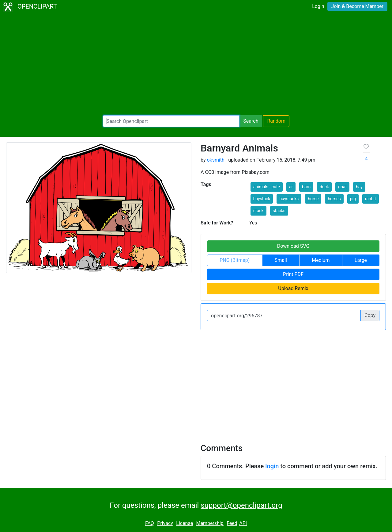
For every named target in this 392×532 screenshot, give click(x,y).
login (272, 466)
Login (318, 6)
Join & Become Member (357, 6)
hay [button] (359, 187)
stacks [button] (279, 211)
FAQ (150, 523)
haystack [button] (262, 199)
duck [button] (324, 187)
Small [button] (281, 260)
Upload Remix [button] (293, 288)
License (185, 523)
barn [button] (306, 187)
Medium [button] (321, 260)
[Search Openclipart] (171, 121)
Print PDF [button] (293, 274)
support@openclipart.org (241, 505)
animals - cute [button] (267, 187)
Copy (370, 315)
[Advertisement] (196, 64)
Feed (232, 523)
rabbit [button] (371, 199)
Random (276, 121)
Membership (210, 523)
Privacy (165, 523)
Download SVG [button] (293, 246)
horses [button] (334, 199)
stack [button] (258, 211)
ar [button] (291, 187)
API (243, 523)
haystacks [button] (289, 199)
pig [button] (353, 199)
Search (251, 121)
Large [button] (361, 260)
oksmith (215, 160)
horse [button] (313, 199)
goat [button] (342, 187)
